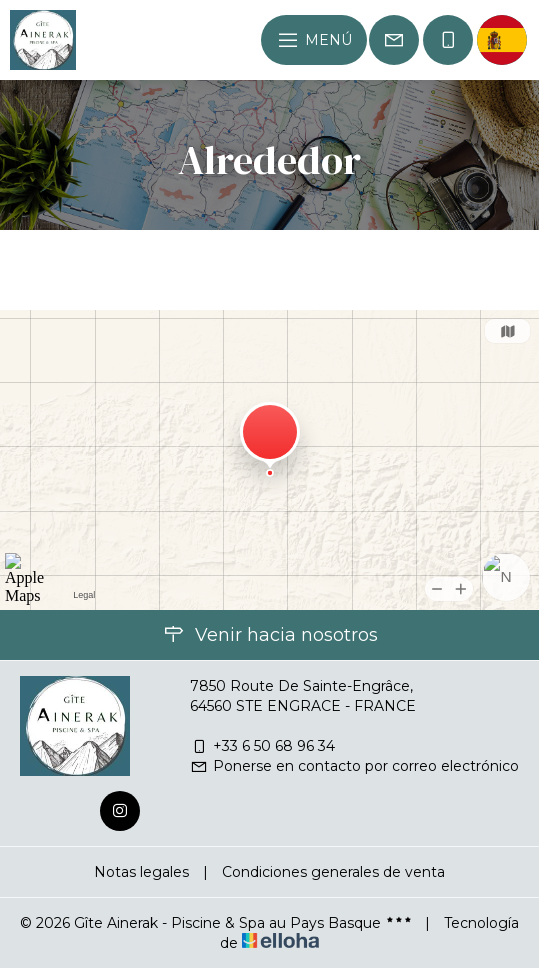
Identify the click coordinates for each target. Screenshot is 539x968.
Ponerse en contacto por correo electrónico (354, 766)
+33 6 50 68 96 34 (262, 746)
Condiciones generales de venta (333, 872)
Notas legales (141, 872)
